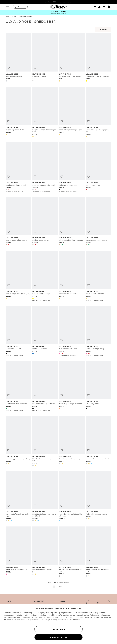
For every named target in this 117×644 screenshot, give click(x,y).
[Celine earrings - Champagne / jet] (99, 112)
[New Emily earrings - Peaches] (72, 386)
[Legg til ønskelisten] (8, 68)
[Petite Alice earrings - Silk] (45, 552)
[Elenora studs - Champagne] (99, 222)
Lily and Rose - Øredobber (22, 16)
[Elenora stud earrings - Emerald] (72, 222)
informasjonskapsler (74, 620)
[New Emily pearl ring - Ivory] (72, 441)
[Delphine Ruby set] (99, 167)
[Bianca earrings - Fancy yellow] (99, 58)
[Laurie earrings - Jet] (18, 331)
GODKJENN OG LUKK (58, 637)
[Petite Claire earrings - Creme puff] (72, 552)
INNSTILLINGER (58, 629)
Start (8, 16)
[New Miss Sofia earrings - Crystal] (99, 441)
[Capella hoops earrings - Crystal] (72, 112)
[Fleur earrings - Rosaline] (99, 276)
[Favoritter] (105, 7)
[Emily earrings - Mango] (45, 276)
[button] (101, 7)
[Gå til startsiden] (58, 7)
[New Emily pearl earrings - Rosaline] (45, 441)
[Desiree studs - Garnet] (45, 222)
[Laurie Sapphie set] (45, 331)
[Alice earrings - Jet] (45, 58)
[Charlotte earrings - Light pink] (45, 167)
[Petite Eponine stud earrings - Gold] (99, 552)
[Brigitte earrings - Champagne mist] (45, 112)
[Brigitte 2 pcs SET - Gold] (18, 112)
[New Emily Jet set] (99, 386)
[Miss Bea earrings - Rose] (72, 331)
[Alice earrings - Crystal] (18, 58)
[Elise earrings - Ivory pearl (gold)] (18, 276)
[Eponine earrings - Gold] (72, 276)
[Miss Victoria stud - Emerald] (18, 386)
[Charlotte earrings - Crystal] (18, 167)
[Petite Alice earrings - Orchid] (18, 552)
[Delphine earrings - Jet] (72, 167)
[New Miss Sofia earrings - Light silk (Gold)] (45, 497)
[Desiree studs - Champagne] (18, 222)
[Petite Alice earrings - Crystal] (99, 497)
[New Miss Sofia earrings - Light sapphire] (18, 497)
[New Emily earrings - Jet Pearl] (45, 386)
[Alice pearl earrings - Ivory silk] (72, 58)
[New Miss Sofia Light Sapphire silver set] (72, 497)
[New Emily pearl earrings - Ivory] (18, 441)
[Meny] (8, 7)
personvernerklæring (39, 620)
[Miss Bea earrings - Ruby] (99, 331)
